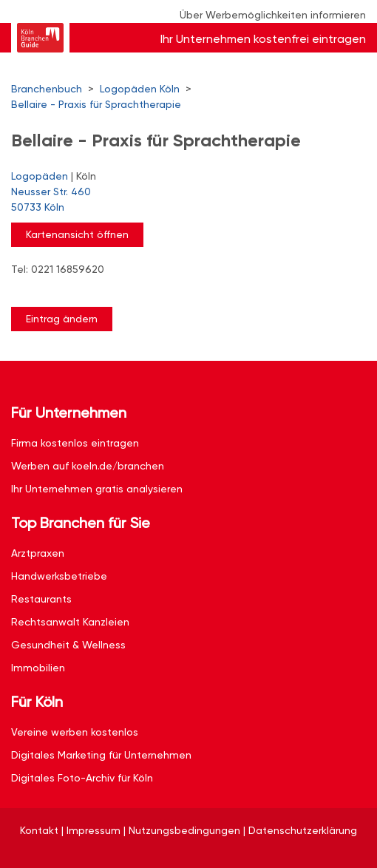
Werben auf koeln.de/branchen (88, 466)
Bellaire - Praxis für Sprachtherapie (96, 104)
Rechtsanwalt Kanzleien (70, 622)
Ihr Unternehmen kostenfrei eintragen (263, 39)
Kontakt (39, 830)
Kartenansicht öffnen (77, 234)
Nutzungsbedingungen (184, 830)
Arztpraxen (38, 553)
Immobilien (38, 668)
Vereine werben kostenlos (75, 732)
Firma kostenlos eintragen (75, 443)
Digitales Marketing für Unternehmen (101, 755)
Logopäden (40, 176)
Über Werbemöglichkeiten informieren (273, 15)
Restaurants (41, 599)
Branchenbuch (47, 89)
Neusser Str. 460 (181, 200)
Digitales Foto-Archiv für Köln (82, 778)
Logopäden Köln (140, 89)
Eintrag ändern (62, 319)
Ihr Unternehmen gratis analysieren (97, 489)
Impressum (94, 830)
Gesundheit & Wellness (68, 645)
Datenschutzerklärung (303, 830)
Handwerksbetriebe (59, 576)
